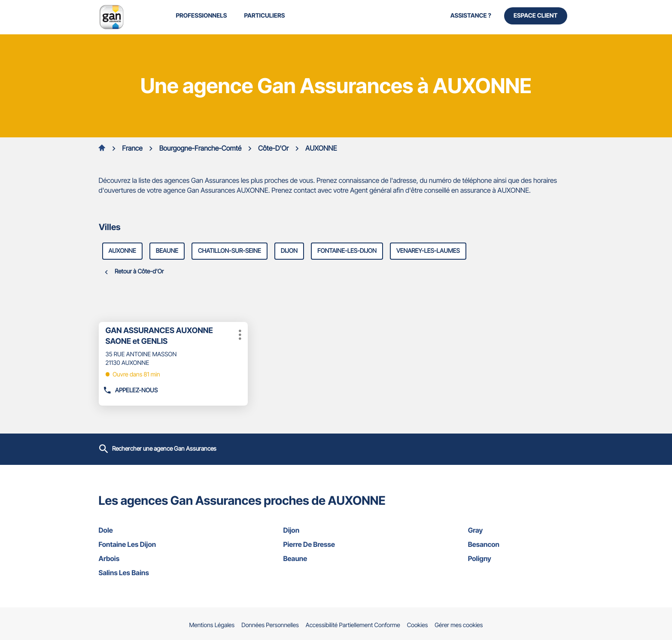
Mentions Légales (212, 625)
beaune (167, 251)
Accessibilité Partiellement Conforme (353, 625)
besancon (521, 544)
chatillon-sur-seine (230, 251)
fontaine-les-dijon (347, 251)
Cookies (418, 625)
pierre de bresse (336, 544)
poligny (521, 558)
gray (521, 530)
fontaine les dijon (152, 544)
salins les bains (152, 573)
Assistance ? (471, 16)
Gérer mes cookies (459, 625)
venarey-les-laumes (428, 251)
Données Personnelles (270, 625)
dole (152, 530)
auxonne (122, 251)
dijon (289, 251)
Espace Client (536, 16)
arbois (152, 558)
